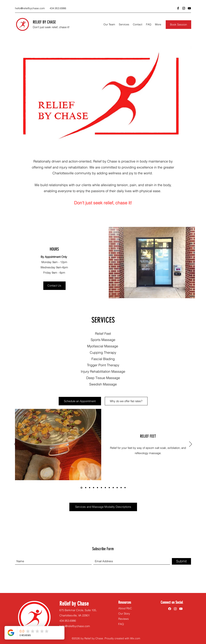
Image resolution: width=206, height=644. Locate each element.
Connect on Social (172, 602)
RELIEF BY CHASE (44, 22)
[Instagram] (184, 8)
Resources (125, 602)
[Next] (191, 444)
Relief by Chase (74, 604)
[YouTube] (189, 8)
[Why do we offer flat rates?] (126, 401)
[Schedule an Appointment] (80, 401)
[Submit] (181, 561)
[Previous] (15, 444)
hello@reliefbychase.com (30, 8)
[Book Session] (178, 25)
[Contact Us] (54, 286)
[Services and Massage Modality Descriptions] (103, 507)
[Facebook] (178, 8)
